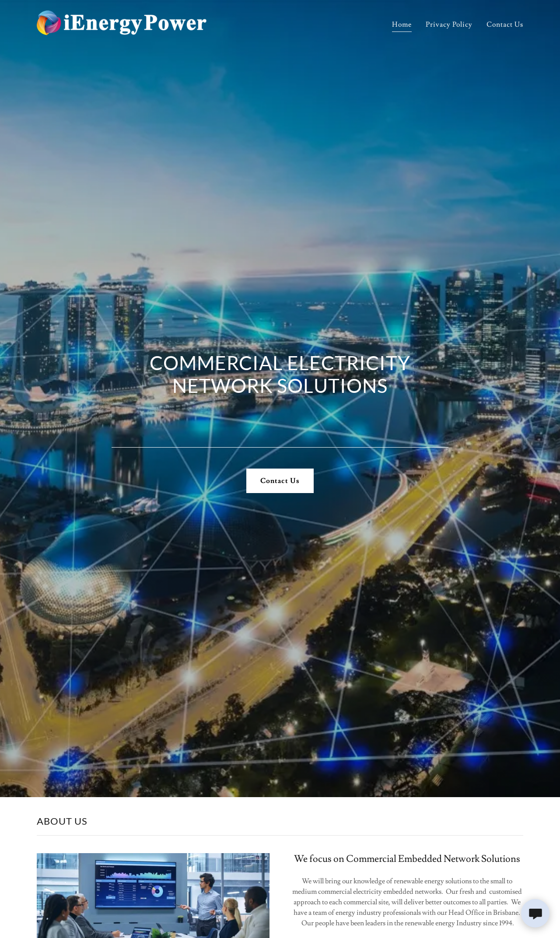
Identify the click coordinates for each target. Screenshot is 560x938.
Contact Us (280, 481)
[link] (122, 22)
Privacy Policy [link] (449, 24)
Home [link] (402, 24)
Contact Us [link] (505, 24)
